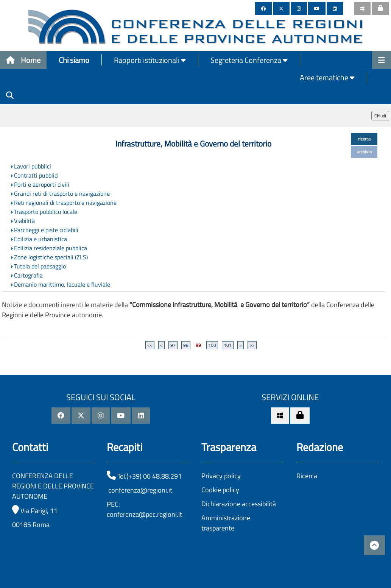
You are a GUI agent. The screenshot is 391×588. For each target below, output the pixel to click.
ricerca (364, 139)
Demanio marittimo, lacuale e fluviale (62, 284)
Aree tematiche (327, 77)
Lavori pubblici (33, 166)
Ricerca (307, 476)
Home (23, 60)
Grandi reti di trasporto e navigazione (62, 193)
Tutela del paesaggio (40, 266)
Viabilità (24, 221)
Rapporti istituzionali (150, 60)
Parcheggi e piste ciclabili (46, 230)
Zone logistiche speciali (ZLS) (51, 257)
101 (228, 345)
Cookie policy (220, 490)
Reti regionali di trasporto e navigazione (65, 203)
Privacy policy (221, 476)
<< (150, 345)
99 (198, 345)
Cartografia (28, 275)
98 (186, 345)
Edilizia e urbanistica (41, 239)
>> (252, 345)
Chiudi (380, 116)
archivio (364, 152)
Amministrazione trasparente (226, 523)
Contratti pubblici (36, 175)
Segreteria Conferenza (249, 60)
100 (212, 345)
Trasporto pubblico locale (46, 212)
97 (173, 345)
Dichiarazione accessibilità (239, 504)
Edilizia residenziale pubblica (51, 248)
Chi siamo (74, 60)
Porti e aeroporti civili (42, 184)
